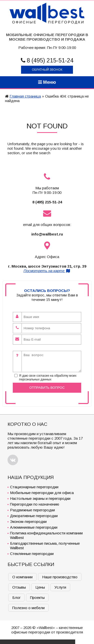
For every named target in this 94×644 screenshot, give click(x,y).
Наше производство (60, 577)
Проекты (37, 597)
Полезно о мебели (28, 608)
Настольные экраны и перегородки (40, 498)
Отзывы (19, 587)
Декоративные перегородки (34, 516)
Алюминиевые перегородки (34, 527)
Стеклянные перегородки (32, 554)
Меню (47, 82)
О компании (22, 577)
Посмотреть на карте (47, 271)
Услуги (60, 587)
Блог (16, 597)
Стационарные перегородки (34, 487)
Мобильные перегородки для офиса (42, 493)
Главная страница (25, 96)
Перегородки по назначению (35, 504)
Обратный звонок (47, 70)
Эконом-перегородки (28, 521)
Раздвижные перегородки (32, 510)
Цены (40, 587)
